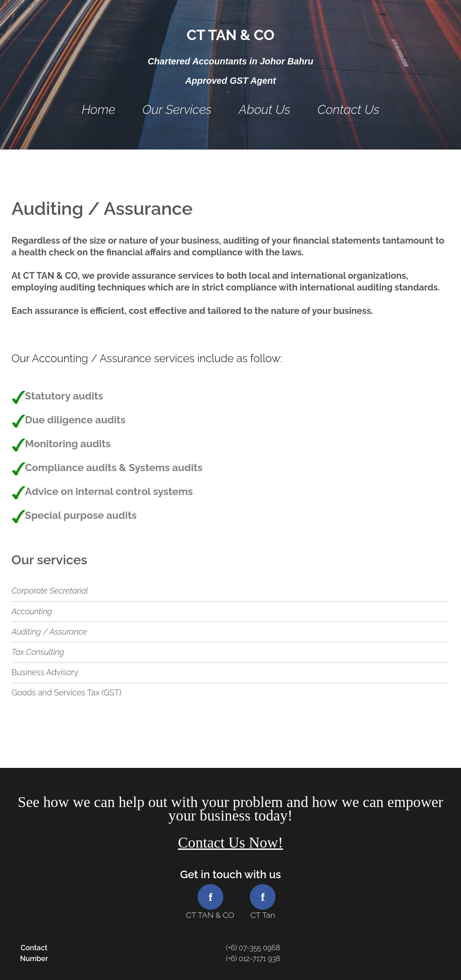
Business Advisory (45, 672)
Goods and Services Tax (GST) (67, 692)
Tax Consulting (38, 652)
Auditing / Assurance (50, 632)
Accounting (32, 611)
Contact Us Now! (230, 842)
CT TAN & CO (230, 35)
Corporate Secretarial (50, 591)
